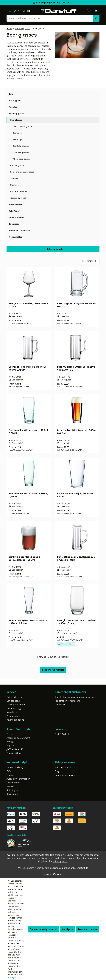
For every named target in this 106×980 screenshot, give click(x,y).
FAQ (9, 771)
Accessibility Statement (18, 738)
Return (10, 786)
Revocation (12, 794)
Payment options (15, 720)
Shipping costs (14, 790)
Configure (67, 929)
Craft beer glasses (21, 152)
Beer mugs (17, 139)
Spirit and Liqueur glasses (22, 172)
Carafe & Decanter (19, 191)
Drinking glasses (17, 113)
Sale (11, 94)
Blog (57, 771)
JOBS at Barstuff (15, 749)
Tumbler (14, 178)
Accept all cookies (87, 929)
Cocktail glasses (17, 165)
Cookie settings (14, 753)
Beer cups (17, 133)
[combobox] (50, 18)
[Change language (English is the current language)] (18, 11)
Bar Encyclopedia (63, 767)
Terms (10, 734)
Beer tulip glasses (21, 146)
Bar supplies (15, 100)
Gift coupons (13, 701)
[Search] (96, 18)
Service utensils (17, 217)
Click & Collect (62, 734)
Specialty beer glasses (23, 126)
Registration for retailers (67, 701)
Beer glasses (16, 120)
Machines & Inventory (20, 230)
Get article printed (16, 697)
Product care (13, 716)
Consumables (16, 237)
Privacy (10, 742)
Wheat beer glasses (21, 159)
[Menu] (10, 11)
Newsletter (12, 712)
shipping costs (60, 861)
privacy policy (14, 977)
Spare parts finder (16, 705)
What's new (15, 211)
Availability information (18, 779)
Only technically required (43, 929)
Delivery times (14, 783)
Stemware (15, 185)
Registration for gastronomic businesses (75, 697)
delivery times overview (87, 858)
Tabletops (14, 107)
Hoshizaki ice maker (65, 775)
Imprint (10, 745)
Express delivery (15, 767)
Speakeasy (14, 224)
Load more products (53, 670)
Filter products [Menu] (53, 249)
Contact (11, 775)
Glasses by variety (18, 198)
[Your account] (96, 11)
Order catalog (14, 708)
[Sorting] (90, 261)
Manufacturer (16, 204)
